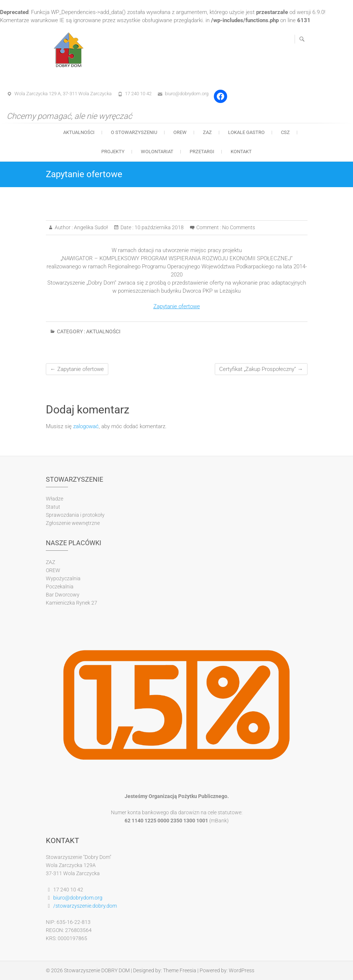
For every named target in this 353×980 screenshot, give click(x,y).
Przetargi (202, 152)
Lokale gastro (246, 132)
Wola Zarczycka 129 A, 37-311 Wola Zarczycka (63, 94)
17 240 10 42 (138, 94)
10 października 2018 (159, 227)
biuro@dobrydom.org (187, 94)
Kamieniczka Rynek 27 (72, 603)
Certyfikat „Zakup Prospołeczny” (261, 369)
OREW (180, 132)
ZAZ (207, 132)
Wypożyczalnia (63, 578)
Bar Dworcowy (63, 595)
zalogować (86, 426)
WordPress (242, 970)
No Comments (239, 227)
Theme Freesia (180, 970)
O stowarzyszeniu (134, 132)
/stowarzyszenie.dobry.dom (85, 906)
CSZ (285, 132)
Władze (55, 499)
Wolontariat (157, 152)
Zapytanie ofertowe (177, 306)
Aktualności (79, 132)
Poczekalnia (60, 587)
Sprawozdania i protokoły (75, 515)
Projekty (113, 152)
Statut (53, 507)
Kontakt (241, 152)
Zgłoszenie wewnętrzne (73, 523)
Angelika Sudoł (90, 227)
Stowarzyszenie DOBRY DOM (97, 970)
